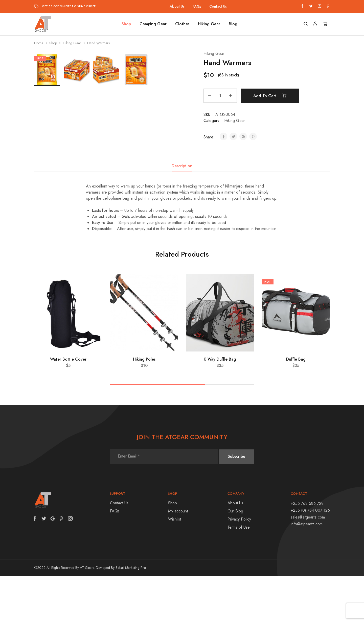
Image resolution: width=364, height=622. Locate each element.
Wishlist (175, 565)
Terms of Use (239, 573)
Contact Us (218, 6)
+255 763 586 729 (307, 550)
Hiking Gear (209, 24)
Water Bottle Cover (68, 405)
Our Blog (235, 557)
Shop (126, 24)
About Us (177, 6)
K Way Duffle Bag (220, 405)
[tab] (182, 212)
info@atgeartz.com (307, 570)
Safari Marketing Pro (131, 614)
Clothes (182, 24)
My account (178, 557)
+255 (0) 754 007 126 (310, 556)
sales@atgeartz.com (308, 563)
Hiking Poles (144, 405)
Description (182, 212)
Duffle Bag (296, 405)
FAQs (197, 6)
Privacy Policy (239, 565)
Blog (233, 24)
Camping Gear (153, 24)
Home (39, 43)
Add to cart (271, 96)
